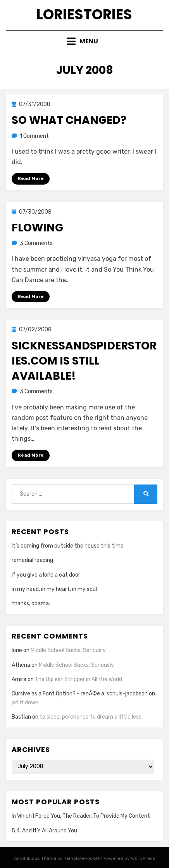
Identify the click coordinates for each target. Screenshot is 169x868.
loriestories (84, 15)
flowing (37, 228)
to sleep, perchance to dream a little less (91, 717)
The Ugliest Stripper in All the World (78, 679)
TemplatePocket (82, 858)
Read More (31, 178)
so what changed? (69, 120)
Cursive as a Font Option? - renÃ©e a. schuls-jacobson (80, 694)
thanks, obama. (31, 603)
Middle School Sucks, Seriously (68, 650)
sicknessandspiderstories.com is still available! (84, 361)
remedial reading (32, 560)
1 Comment (34, 136)
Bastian (21, 717)
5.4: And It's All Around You (44, 831)
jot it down (25, 703)
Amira (19, 679)
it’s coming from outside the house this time (68, 546)
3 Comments (36, 243)
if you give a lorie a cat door (46, 575)
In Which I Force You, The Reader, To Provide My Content (81, 816)
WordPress (143, 858)
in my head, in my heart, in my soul (54, 589)
